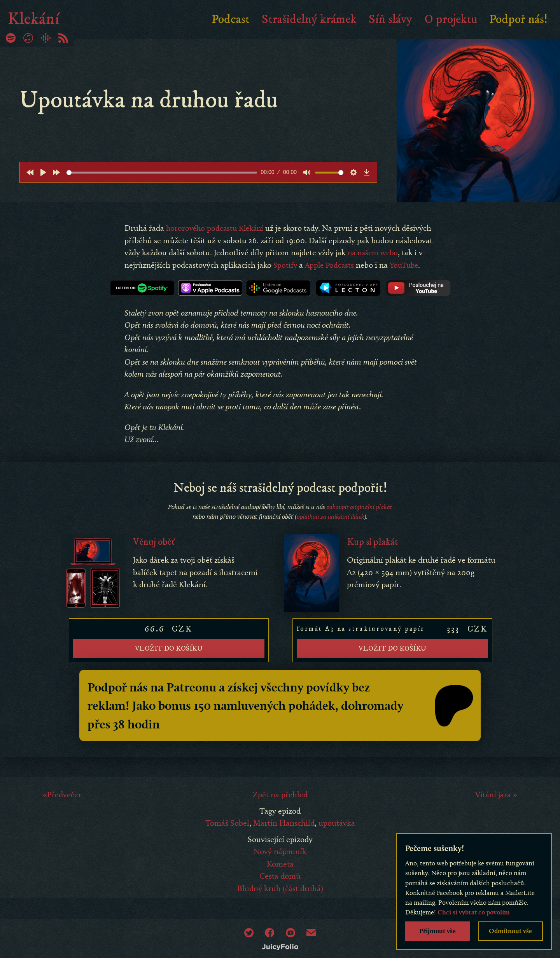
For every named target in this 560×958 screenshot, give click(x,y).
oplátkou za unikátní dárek (330, 526)
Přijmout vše (437, 931)
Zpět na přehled (280, 799)
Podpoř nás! (518, 19)
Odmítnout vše (510, 931)
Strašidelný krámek (309, 19)
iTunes (28, 38)
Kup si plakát (374, 551)
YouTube (150, 277)
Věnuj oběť (155, 551)
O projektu (451, 19)
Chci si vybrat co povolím (474, 912)
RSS (63, 38)
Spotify (331, 265)
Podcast (231, 19)
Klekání (37, 19)
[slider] (162, 173)
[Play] (43, 172)
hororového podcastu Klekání (217, 228)
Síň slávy (390, 19)
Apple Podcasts (377, 265)
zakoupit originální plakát (359, 516)
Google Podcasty (46, 38)
